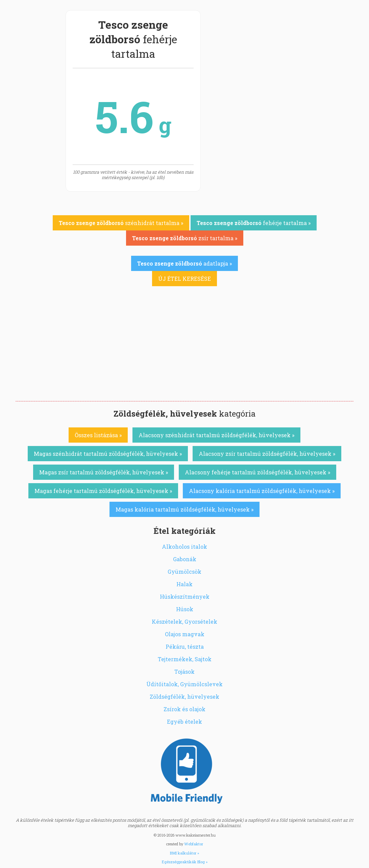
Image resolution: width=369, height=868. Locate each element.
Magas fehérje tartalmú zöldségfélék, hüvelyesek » (103, 491)
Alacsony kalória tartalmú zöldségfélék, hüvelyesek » (262, 491)
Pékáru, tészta (185, 647)
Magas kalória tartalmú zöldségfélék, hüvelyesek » (184, 509)
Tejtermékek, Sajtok (185, 659)
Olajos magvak (185, 634)
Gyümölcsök (184, 572)
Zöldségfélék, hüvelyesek (184, 697)
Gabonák (185, 559)
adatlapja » (184, 263)
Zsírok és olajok (184, 709)
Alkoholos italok (184, 547)
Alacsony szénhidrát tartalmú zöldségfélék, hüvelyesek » (216, 435)
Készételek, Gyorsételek (184, 622)
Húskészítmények (185, 597)
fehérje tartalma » (254, 223)
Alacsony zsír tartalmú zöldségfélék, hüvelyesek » (267, 454)
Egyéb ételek (184, 722)
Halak (184, 584)
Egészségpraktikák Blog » (185, 862)
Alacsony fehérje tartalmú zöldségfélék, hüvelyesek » (257, 472)
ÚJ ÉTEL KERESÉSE (184, 279)
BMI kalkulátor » (184, 853)
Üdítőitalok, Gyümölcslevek (184, 684)
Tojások (184, 672)
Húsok (185, 609)
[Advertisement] (184, 350)
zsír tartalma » (185, 238)
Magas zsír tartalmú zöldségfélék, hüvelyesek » (104, 472)
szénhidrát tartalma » (121, 223)
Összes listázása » (98, 435)
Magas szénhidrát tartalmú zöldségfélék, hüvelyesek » (108, 454)
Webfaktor (194, 844)
